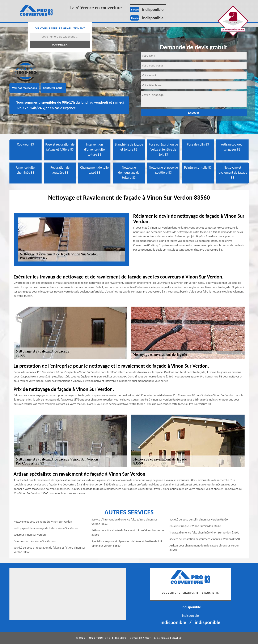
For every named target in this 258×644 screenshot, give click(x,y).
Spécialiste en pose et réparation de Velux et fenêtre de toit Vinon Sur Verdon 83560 (127, 544)
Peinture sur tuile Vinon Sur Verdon (35, 541)
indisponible (153, 9)
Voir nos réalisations (24, 88)
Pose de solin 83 (198, 144)
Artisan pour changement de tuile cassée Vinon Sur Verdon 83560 (204, 548)
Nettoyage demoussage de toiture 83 (129, 172)
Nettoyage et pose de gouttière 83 (163, 170)
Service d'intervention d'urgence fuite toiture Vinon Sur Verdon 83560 (124, 522)
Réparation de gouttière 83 (60, 170)
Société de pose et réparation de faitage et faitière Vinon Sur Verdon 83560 (50, 550)
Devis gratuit (140, 638)
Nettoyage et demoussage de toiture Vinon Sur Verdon (46, 528)
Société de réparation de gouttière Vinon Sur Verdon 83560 (205, 539)
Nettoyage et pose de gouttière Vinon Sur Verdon (43, 522)
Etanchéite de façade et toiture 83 (129, 147)
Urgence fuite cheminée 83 (25, 170)
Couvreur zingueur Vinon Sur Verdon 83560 (195, 526)
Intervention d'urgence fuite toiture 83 (94, 149)
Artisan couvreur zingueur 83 (232, 147)
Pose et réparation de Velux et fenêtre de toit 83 (163, 149)
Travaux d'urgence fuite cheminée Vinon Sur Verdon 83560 (204, 533)
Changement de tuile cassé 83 (94, 170)
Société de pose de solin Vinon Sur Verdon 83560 (199, 520)
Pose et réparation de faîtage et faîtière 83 (60, 147)
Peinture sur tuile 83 (198, 167)
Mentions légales (168, 638)
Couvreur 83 (25, 144)
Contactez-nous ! (53, 88)
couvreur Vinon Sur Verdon (30, 535)
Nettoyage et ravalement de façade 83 (232, 172)
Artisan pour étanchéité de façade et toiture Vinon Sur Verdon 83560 (128, 533)
